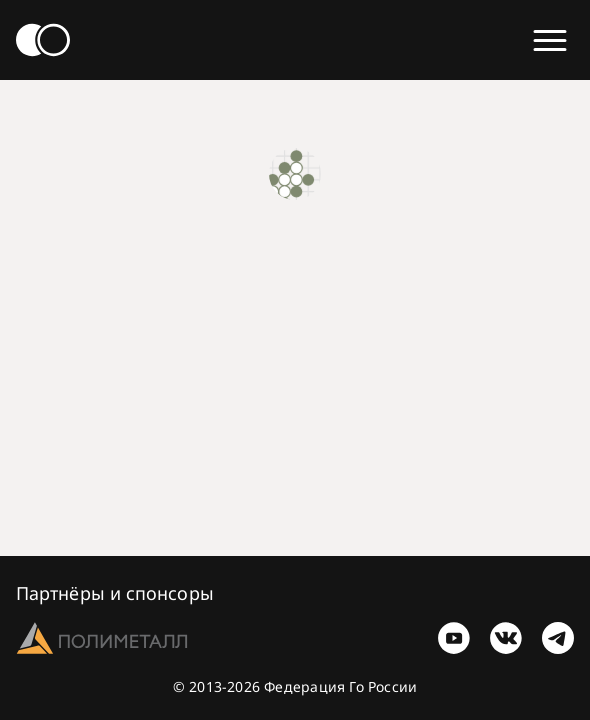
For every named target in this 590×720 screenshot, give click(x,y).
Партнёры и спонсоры (115, 593)
